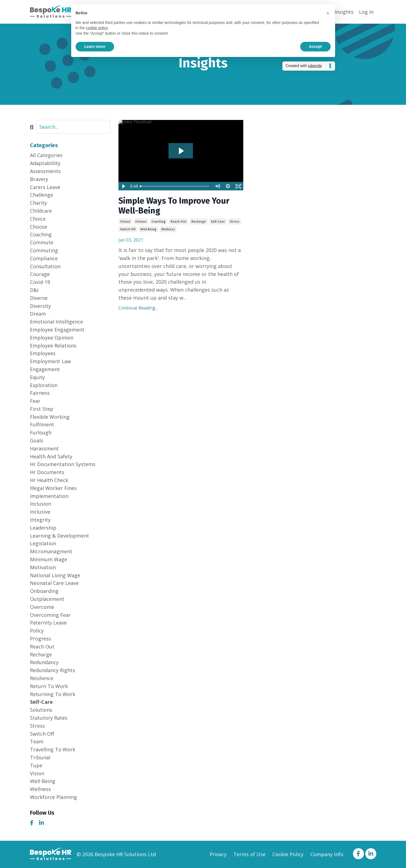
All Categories (46, 155)
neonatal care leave (54, 583)
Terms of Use (249, 854)
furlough (41, 432)
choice (125, 221)
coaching (158, 221)
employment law (50, 361)
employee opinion (52, 338)
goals (37, 440)
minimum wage (49, 559)
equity (37, 377)
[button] (328, 13)
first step (42, 409)
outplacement (47, 599)
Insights (344, 12)
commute (42, 242)
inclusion (41, 504)
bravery (39, 179)
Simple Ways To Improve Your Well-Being (174, 206)
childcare (41, 211)
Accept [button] (315, 46)
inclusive (40, 512)
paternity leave (48, 623)
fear (35, 401)
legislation (43, 543)
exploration (44, 385)
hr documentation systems (63, 464)
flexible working (50, 417)
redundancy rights (53, 670)
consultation (45, 266)
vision (37, 773)
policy (37, 631)
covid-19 (40, 282)
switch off (128, 229)
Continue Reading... (138, 308)
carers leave (45, 187)
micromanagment (51, 551)
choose (141, 221)
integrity (40, 520)
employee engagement (57, 330)
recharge (199, 221)
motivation (43, 567)
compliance (44, 258)
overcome (42, 607)
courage (40, 274)
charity (38, 203)
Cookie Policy (288, 854)
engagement (45, 369)
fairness (40, 393)
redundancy (44, 662)
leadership (43, 528)
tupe (36, 765)
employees (43, 353)
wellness (168, 229)
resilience (42, 678)
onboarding (44, 591)
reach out (178, 221)
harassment (44, 448)
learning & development (60, 536)
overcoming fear (50, 615)
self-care (218, 221)
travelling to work (53, 749)
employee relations (53, 346)
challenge (42, 195)
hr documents (47, 472)
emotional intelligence (56, 322)
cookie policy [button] (97, 28)
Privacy (218, 854)
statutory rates (49, 718)
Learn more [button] (95, 46)
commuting (44, 250)
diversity (40, 306)
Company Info (327, 854)
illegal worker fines (53, 488)
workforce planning (53, 797)
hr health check (49, 480)
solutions (41, 710)
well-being (148, 229)
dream (38, 314)
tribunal (40, 757)
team (37, 741)
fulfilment (42, 425)
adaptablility (45, 163)
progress (41, 639)
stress (235, 221)
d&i (34, 290)
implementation (49, 496)
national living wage (55, 575)
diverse (39, 298)
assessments (45, 171)
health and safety (51, 456)
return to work (49, 686)
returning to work (53, 694)
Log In (366, 12)
